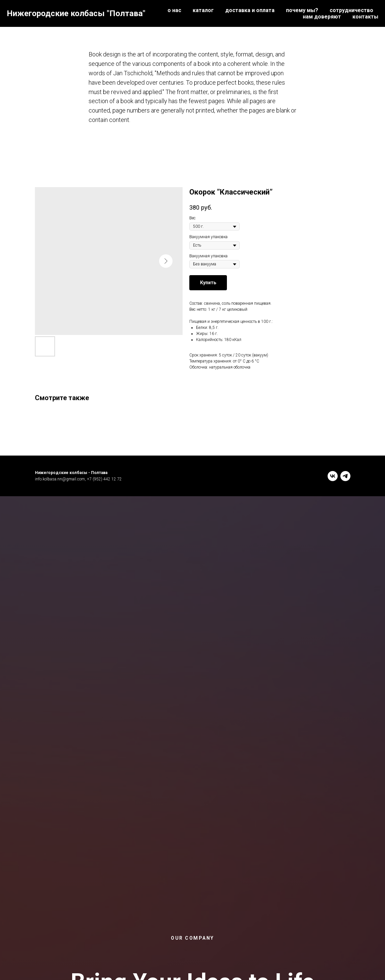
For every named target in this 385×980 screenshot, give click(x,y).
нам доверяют (322, 17)
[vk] (333, 476)
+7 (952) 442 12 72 (104, 479)
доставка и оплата (250, 10)
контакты (365, 17)
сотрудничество (351, 10)
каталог (203, 10)
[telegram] (345, 476)
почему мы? (302, 10)
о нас (174, 10)
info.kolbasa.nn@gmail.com (60, 479)
